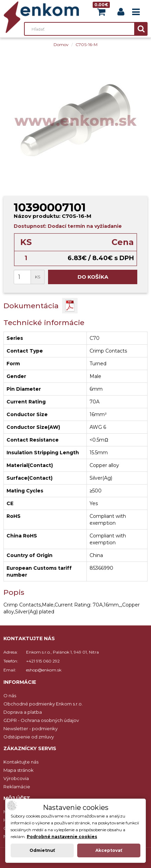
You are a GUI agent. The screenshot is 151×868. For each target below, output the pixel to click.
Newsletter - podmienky (31, 728)
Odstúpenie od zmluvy (29, 737)
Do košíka (93, 277)
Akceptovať (109, 850)
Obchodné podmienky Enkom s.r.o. (43, 704)
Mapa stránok (19, 770)
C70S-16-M (86, 44)
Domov (61, 44)
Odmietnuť (42, 850)
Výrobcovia (16, 778)
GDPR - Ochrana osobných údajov (41, 720)
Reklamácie (17, 787)
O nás (10, 695)
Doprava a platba (23, 712)
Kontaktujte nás (21, 762)
